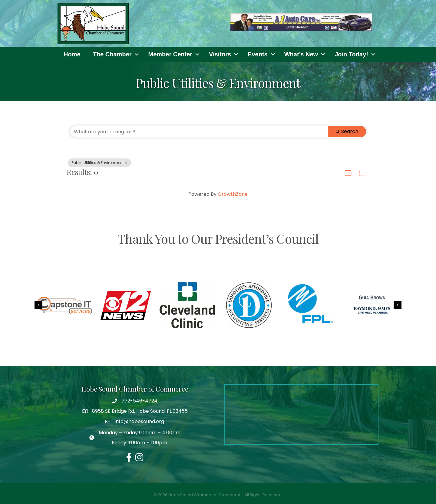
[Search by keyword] (199, 132)
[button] (348, 173)
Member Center (170, 54)
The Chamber (112, 54)
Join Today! (351, 54)
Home (72, 54)
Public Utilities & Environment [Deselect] (99, 163)
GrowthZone (233, 194)
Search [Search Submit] (347, 131)
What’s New (301, 54)
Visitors (220, 54)
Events (258, 54)
